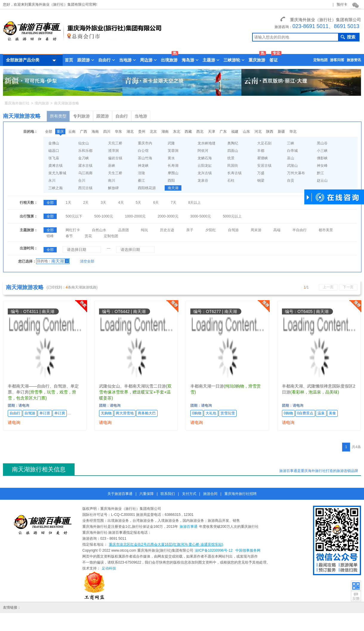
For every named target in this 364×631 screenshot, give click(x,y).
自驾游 (233, 230)
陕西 (270, 132)
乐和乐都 (85, 151)
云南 (72, 132)
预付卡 (342, 4)
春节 (69, 236)
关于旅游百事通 (120, 494)
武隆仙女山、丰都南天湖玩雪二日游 (132, 386)
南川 (112, 180)
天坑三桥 (115, 143)
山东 (246, 132)
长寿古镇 (235, 173)
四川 (107, 132)
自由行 (122, 116)
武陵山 (292, 166)
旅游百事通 (189, 527)
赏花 (88, 236)
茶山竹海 (145, 158)
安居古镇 (264, 166)
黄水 (171, 158)
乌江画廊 (85, 173)
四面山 (233, 151)
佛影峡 (322, 158)
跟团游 (103, 116)
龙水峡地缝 (206, 143)
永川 (52, 180)
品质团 (124, 230)
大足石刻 (264, 143)
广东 (223, 132)
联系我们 (168, 494)
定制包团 (320, 60)
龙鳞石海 (205, 158)
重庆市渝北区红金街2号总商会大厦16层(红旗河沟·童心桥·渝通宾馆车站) (166, 544)
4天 (121, 203)
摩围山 (173, 173)
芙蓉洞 (173, 151)
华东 (118, 132)
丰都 (261, 151)
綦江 (141, 180)
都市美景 (326, 230)
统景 (231, 158)
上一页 (328, 287)
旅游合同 (210, 494)
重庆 (60, 132)
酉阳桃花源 (147, 188)
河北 (258, 132)
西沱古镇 (85, 188)
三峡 (291, 143)
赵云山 (322, 180)
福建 (235, 132)
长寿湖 (173, 166)
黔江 (320, 173)
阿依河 (203, 151)
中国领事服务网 (248, 550)
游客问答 (337, 60)
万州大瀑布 (296, 173)
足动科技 (109, 568)
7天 (173, 203)
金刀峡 (84, 158)
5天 (139, 203)
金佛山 (54, 143)
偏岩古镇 (115, 158)
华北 (293, 132)
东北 (177, 132)
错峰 (50, 236)
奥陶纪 (233, 143)
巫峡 (112, 166)
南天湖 (173, 188)
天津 (212, 132)
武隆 (171, 143)
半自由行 (300, 230)
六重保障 (146, 494)
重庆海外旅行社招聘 (240, 494)
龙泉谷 (203, 180)
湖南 (165, 132)
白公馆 (143, 151)
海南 (95, 132)
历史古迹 (167, 230)
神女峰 (322, 166)
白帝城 (292, 151)
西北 (200, 132)
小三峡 (322, 151)
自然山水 (99, 230)
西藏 (188, 132)
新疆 (281, 132)
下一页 (348, 287)
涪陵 (141, 173)
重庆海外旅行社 (17, 103)
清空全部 (87, 261)
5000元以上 (232, 216)
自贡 (291, 180)
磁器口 (54, 151)
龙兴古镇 (205, 173)
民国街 (233, 166)
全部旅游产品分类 (31, 60)
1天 (68, 203)
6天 (156, 203)
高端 (277, 230)
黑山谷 (322, 143)
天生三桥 (115, 173)
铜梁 (261, 180)
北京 (153, 132)
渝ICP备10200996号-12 (214, 550)
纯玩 (144, 230)
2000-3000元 (168, 216)
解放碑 (113, 188)
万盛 (261, 173)
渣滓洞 (113, 151)
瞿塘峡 (263, 158)
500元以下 (74, 216)
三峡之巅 (55, 188)
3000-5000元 (201, 216)
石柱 (231, 180)
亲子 (190, 230)
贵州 (142, 132)
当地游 (141, 116)
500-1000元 (104, 216)
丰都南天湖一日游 (207, 386)
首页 (69, 60)
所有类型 (58, 116)
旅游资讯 (354, 60)
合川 (82, 180)
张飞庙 (54, 158)
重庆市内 (145, 143)
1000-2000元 (135, 216)
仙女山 (84, 143)
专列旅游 (81, 116)
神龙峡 (143, 166)
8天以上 (195, 203)
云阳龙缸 (205, 166)
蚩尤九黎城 (57, 173)
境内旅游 (42, 103)
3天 (103, 203)
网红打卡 (73, 230)
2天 (86, 203)
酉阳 (171, 180)
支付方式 (189, 494)
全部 (49, 132)
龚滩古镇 (55, 166)
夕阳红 (211, 230)
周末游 (256, 230)
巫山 (291, 158)
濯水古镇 (85, 166)
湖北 (130, 132)
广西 (84, 132)
